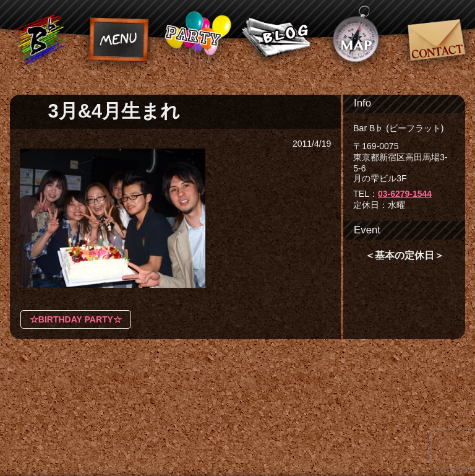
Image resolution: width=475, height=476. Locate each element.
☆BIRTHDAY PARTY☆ (76, 319)
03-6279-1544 (405, 194)
